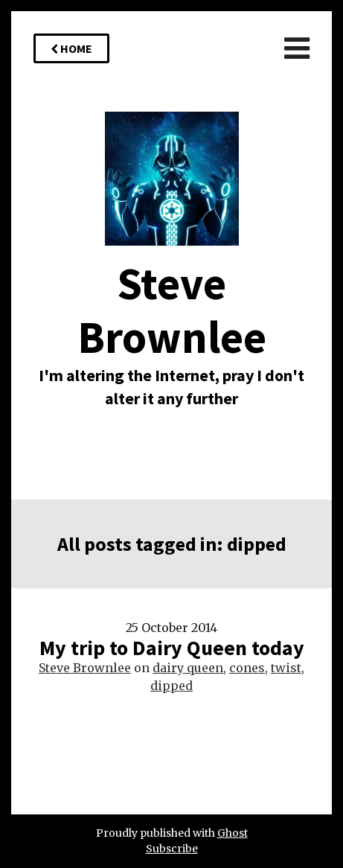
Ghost (233, 833)
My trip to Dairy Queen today (172, 648)
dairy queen (188, 668)
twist (286, 668)
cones (247, 668)
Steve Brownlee (85, 668)
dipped (171, 686)
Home (71, 48)
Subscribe (172, 849)
